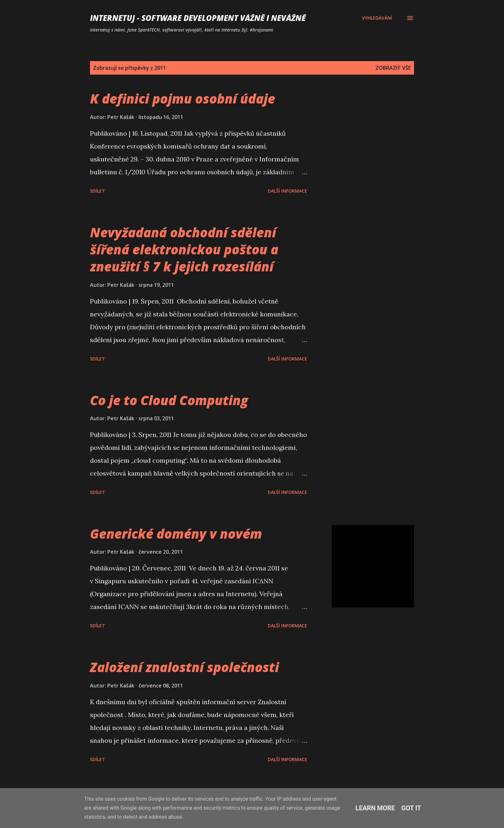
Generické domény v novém (176, 534)
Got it (411, 808)
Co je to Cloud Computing (169, 400)
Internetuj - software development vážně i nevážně (198, 18)
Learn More (375, 808)
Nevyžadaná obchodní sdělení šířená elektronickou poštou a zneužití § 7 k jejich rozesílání (184, 250)
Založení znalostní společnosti (184, 667)
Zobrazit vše (393, 68)
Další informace (288, 191)
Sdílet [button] (98, 191)
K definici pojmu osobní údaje (183, 99)
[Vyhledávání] (377, 18)
